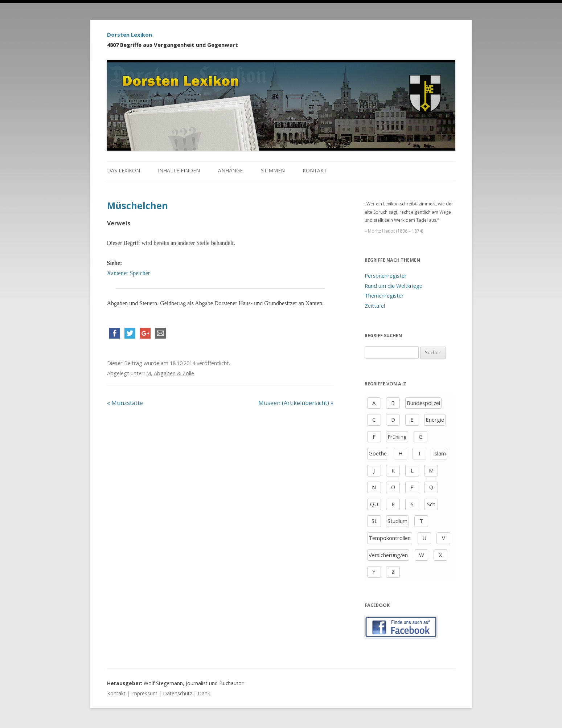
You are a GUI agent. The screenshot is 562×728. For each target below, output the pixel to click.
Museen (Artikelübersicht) (296, 403)
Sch (431, 504)
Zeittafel (375, 306)
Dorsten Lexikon (130, 34)
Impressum (144, 693)
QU (374, 504)
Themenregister (384, 295)
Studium (397, 521)
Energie (435, 420)
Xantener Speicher (129, 273)
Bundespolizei (423, 403)
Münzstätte (125, 403)
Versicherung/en (388, 555)
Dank (204, 693)
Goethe (378, 453)
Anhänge (230, 170)
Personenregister (386, 275)
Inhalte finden (179, 170)
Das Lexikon (124, 170)
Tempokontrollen (390, 538)
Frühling (397, 437)
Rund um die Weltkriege (393, 286)
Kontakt (315, 170)
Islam (440, 453)
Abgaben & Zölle (174, 373)
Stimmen (273, 170)
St (374, 521)
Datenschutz (178, 693)
